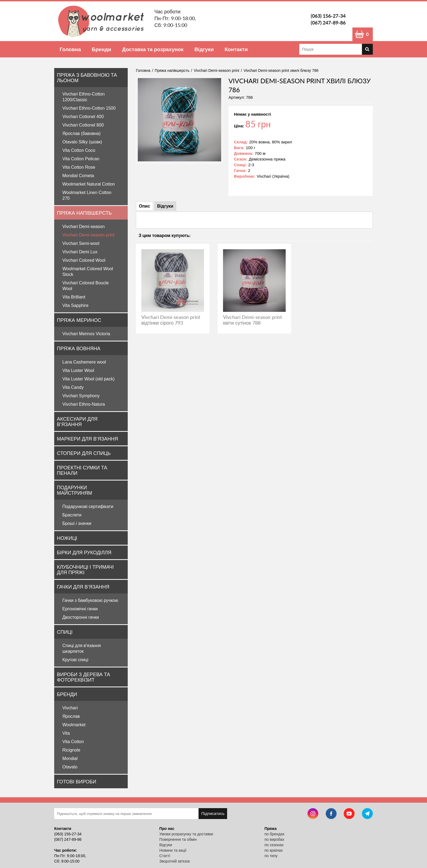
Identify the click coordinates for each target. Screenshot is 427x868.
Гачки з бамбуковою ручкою (90, 600)
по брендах (274, 834)
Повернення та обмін (178, 839)
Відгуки (204, 49)
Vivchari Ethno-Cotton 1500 (89, 108)
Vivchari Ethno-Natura (84, 404)
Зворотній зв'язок (175, 861)
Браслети (72, 515)
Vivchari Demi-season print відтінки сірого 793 (171, 320)
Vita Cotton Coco (79, 150)
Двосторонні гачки (81, 617)
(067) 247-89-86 (328, 23)
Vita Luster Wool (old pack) (89, 379)
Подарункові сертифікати (88, 507)
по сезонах (274, 845)
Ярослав (71, 716)
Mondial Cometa (78, 176)
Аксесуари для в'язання (77, 421)
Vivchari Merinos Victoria (86, 334)
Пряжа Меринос (79, 320)
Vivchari (70, 708)
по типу (271, 856)
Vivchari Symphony (81, 396)
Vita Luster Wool (78, 370)
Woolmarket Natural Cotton (89, 184)
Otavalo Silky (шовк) (82, 142)
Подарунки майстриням (74, 490)
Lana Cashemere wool (84, 362)
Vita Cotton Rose (79, 167)
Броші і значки (77, 523)
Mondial (70, 758)
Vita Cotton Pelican (81, 159)
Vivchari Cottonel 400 (83, 117)
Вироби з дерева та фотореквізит (83, 677)
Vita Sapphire (75, 305)
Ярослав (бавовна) (81, 133)
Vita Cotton (73, 742)
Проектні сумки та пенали (82, 470)
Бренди (101, 49)
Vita (66, 733)
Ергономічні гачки (80, 609)
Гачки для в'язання (83, 587)
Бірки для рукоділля (84, 552)
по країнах (274, 850)
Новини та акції (173, 850)
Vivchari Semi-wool (81, 243)
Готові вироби (77, 781)
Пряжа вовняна (79, 348)
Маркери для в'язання (87, 439)
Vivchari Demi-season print (88, 235)
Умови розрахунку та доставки (186, 834)
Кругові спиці (75, 660)
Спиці (65, 632)
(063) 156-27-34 (328, 16)
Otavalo (70, 767)
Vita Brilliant (74, 297)
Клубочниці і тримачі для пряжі (85, 570)
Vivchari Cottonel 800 (83, 125)
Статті (165, 856)
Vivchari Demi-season (83, 227)
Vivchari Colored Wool (84, 260)
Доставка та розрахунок (153, 49)
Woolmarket (74, 725)
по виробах (274, 839)
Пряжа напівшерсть (84, 213)
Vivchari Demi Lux (80, 252)
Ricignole (71, 750)
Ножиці (67, 538)
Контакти (236, 49)
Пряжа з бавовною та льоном (87, 78)
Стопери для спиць (84, 453)
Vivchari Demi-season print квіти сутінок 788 (252, 320)
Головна (70, 49)
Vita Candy (73, 387)
